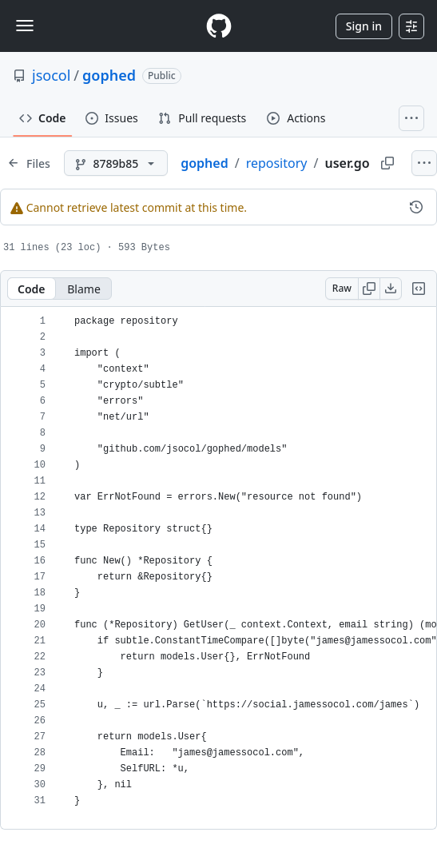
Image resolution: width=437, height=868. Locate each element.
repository (277, 163)
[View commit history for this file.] (416, 207)
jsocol (51, 75)
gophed (109, 75)
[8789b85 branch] (116, 163)
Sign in (364, 26)
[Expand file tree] (29, 163)
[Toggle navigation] (25, 26)
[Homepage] (219, 26)
